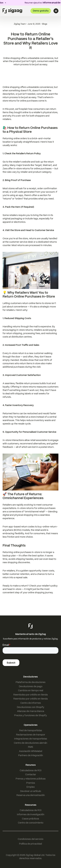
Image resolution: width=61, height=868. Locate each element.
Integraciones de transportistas (31, 739)
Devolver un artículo (31, 791)
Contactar (31, 774)
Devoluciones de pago (31, 686)
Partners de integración (31, 755)
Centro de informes (31, 703)
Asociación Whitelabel (31, 751)
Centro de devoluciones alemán (30, 743)
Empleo (31, 787)
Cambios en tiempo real (31, 690)
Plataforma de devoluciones (30, 682)
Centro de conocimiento (31, 823)
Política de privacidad (30, 844)
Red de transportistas (31, 730)
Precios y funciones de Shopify (30, 715)
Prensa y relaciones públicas (31, 779)
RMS (30, 747)
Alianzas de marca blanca (31, 711)
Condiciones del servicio (30, 839)
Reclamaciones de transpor (31, 735)
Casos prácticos (30, 819)
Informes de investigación (31, 814)
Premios (31, 783)
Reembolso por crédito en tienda (30, 695)
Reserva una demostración (31, 795)
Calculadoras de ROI (31, 770)
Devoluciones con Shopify (31, 707)
